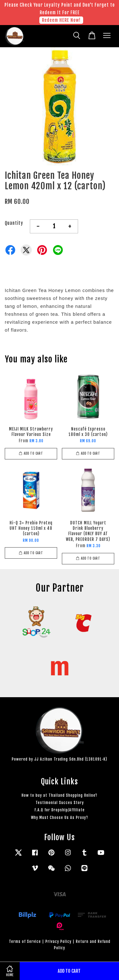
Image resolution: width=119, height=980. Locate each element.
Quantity (14, 223)
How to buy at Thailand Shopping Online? (60, 795)
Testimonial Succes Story (60, 803)
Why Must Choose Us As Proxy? (60, 818)
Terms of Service (25, 941)
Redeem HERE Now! (61, 20)
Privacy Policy (58, 941)
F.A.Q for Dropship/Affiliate (60, 810)
